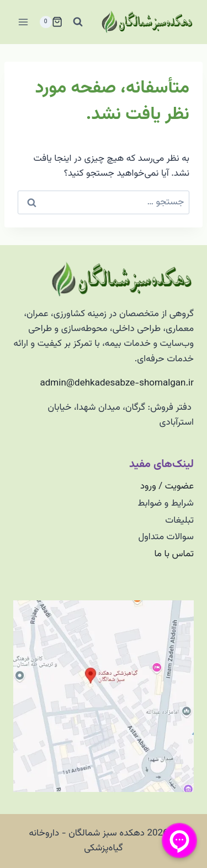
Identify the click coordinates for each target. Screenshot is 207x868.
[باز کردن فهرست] (23, 22)
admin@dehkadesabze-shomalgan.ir (117, 383)
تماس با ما (174, 554)
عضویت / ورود (167, 486)
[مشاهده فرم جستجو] (78, 22)
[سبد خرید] (51, 22)
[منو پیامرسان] (179, 840)
